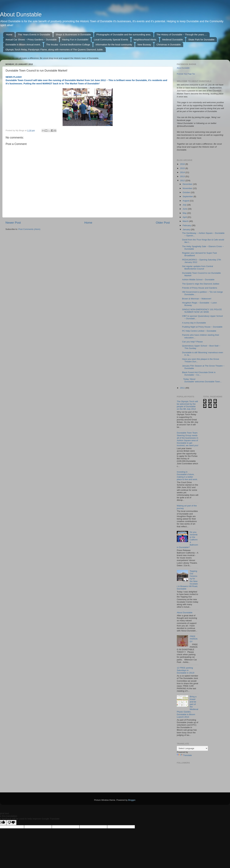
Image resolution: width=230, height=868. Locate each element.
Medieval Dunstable (173, 40)
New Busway (144, 45)
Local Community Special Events (111, 40)
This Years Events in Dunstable (34, 35)
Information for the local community (114, 45)
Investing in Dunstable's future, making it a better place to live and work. (187, 476)
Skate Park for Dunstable (201, 40)
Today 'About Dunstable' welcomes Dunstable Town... (202, 380)
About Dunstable (21, 14)
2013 (183, 176)
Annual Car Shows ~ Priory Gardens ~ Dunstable (31, 40)
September (188, 196)
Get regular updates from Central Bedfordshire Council (198, 268)
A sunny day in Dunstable (194, 323)
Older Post (163, 223)
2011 (183, 388)
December (188, 184)
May (185, 213)
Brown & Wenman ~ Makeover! (197, 299)
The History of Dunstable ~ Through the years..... (182, 35)
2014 (183, 172)
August (186, 201)
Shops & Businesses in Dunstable (73, 35)
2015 (183, 168)
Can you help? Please (192, 342)
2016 (183, 164)
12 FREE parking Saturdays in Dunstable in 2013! (186, 670)
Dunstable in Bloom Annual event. (23, 45)
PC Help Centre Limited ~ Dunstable (199, 331)
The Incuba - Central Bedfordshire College (68, 45)
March (186, 221)
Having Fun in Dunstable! (75, 40)
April (185, 217)
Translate (184, 755)
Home (9, 35)
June (185, 209)
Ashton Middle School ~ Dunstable (198, 280)
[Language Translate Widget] (192, 748)
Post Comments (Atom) (29, 229)
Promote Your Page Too (186, 74)
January (187, 229)
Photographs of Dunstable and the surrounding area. (124, 35)
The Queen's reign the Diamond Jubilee (201, 284)
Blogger (132, 800)
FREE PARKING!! (193, 639)
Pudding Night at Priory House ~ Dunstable (202, 327)
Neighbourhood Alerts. (145, 40)
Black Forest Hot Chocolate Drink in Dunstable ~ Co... (199, 374)
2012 (183, 181)
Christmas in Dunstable (169, 45)
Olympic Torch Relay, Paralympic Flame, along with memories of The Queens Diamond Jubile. (54, 50)
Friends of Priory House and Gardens (200, 288)
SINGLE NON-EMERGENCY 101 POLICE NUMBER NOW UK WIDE (202, 311)
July (185, 205)
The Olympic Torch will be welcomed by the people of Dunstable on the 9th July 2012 (187, 405)
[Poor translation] (11, 823)
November (188, 188)
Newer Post (13, 223)
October (187, 192)
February (187, 225)
